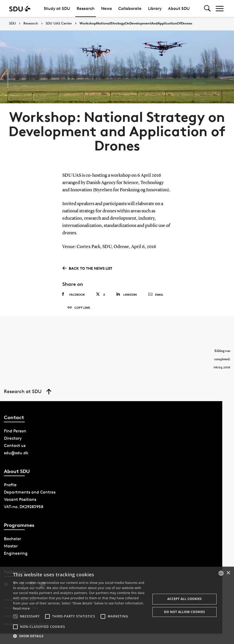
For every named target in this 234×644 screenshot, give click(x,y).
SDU (13, 23)
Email (156, 295)
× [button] (228, 573)
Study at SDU (57, 8)
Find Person (15, 434)
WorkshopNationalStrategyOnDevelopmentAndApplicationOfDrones (136, 23)
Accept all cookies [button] (184, 599)
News (106, 8)
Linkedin (127, 294)
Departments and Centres (30, 495)
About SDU (179, 8)
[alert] (117, 605)
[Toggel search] (207, 8)
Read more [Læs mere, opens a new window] (21, 608)
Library (155, 8)
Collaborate (130, 8)
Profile (10, 488)
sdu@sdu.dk (16, 456)
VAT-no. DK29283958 (24, 510)
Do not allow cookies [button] (184, 612)
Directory (13, 441)
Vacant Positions (20, 503)
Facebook (74, 294)
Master (11, 549)
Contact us (15, 449)
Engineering (16, 556)
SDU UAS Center (59, 23)
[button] (15, 616)
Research (86, 8)
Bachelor (13, 542)
